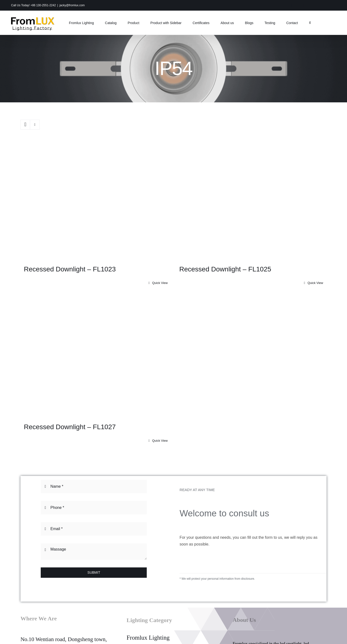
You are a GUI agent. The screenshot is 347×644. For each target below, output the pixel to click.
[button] (310, 23)
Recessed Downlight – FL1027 (70, 427)
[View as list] (35, 125)
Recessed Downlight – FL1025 (225, 269)
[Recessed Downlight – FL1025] (251, 200)
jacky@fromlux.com (72, 5)
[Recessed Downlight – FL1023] (96, 200)
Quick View (160, 283)
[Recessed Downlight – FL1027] (96, 358)
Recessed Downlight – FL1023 (70, 269)
